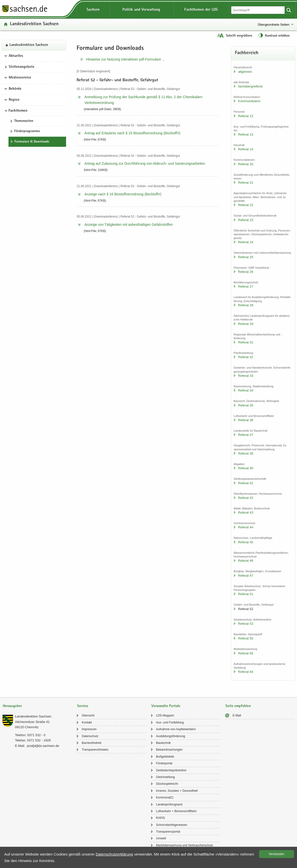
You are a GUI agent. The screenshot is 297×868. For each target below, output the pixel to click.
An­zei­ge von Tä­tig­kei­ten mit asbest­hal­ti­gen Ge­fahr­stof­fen (128, 225)
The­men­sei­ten (24, 121)
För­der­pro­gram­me (27, 131)
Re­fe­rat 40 (246, 468)
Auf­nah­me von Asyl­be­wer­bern (176, 729)
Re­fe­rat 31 (246, 342)
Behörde (15, 89)
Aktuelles (16, 56)
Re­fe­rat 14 (246, 149)
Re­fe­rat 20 (246, 164)
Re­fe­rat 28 (246, 305)
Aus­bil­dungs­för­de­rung (171, 736)
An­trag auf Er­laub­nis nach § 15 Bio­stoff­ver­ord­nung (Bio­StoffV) (132, 133)
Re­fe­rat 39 (246, 453)
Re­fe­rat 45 (246, 542)
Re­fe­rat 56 (246, 653)
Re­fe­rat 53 (246, 624)
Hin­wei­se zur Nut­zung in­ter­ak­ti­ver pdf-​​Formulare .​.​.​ (125, 59)
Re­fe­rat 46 (246, 561)
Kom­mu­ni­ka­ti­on (249, 101)
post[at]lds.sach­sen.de (43, 746)
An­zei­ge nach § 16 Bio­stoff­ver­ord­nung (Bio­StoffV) (123, 194)
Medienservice (20, 78)
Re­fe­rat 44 (246, 527)
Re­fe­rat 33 (246, 376)
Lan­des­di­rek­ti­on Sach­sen (34, 24)
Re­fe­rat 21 (246, 183)
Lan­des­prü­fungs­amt (169, 804)
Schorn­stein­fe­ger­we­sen (172, 825)
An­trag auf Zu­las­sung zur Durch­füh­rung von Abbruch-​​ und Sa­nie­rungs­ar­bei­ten (145, 163)
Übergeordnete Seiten (273, 25)
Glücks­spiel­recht (167, 784)
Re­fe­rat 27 (246, 286)
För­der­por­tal (164, 763)
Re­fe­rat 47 (246, 576)
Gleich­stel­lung (165, 777)
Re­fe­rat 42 (246, 498)
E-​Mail (237, 715)
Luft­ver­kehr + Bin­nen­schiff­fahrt (176, 811)
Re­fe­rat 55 (246, 638)
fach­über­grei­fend (250, 86)
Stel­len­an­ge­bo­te (22, 67)
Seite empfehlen (238, 706)
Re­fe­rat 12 (246, 116)
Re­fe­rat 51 (246, 594)
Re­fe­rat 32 (246, 357)
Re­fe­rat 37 (246, 435)
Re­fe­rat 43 (246, 513)
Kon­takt (87, 722)
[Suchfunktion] (258, 10)
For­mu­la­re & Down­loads (32, 142)
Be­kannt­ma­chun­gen (169, 750)
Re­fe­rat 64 (246, 672)
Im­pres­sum (89, 729)
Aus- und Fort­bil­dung (170, 722)
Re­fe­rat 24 (246, 242)
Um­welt (161, 838)
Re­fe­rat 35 (246, 405)
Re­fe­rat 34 (246, 390)
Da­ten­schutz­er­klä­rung (114, 854)
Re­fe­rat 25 (246, 257)
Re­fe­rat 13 (246, 134)
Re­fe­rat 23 (246, 220)
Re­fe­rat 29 (246, 324)
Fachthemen (18, 111)
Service (83, 706)
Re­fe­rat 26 (246, 272)
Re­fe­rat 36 (246, 420)
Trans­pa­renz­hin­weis (95, 750)
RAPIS (161, 818)
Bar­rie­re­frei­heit (92, 743)
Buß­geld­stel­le (165, 757)
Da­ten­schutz (90, 736)
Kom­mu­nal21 (165, 797)
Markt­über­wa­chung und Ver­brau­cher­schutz (185, 845)
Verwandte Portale (166, 706)
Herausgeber (12, 706)
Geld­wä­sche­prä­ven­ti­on (171, 770)
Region (14, 100)
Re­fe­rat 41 (246, 483)
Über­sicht (88, 715)
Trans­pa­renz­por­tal (168, 832)
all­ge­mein (245, 72)
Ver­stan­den (277, 854)
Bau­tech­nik (163, 743)
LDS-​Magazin (165, 715)
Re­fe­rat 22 (246, 205)
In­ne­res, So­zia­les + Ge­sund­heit (177, 791)
